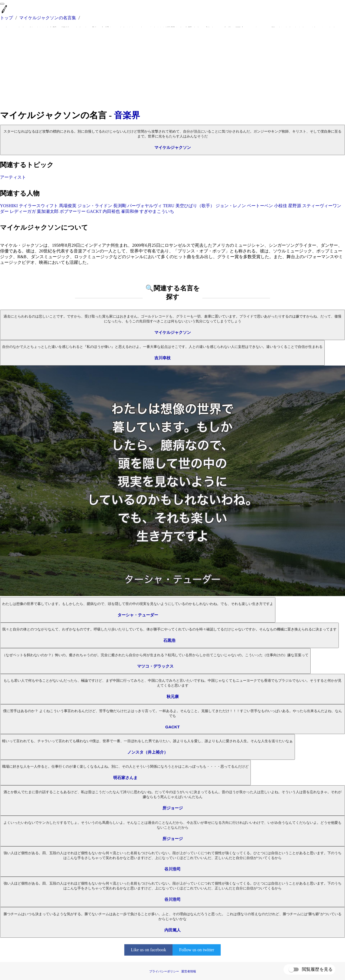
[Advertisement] (172, 68)
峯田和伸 (130, 211)
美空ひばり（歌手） (195, 206)
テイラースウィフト (38, 206)
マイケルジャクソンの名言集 (48, 18)
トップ (6, 18)
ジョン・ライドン (95, 206)
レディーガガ (23, 211)
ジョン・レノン (231, 206)
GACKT (94, 211)
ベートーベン (260, 206)
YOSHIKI (9, 206)
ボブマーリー (73, 211)
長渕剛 (120, 206)
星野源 (295, 206)
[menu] (2, 4)
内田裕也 (111, 211)
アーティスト (13, 177)
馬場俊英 (68, 206)
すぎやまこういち (157, 211)
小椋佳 (281, 206)
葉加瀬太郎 (48, 211)
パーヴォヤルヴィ (145, 206)
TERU (169, 206)
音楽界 (127, 115)
